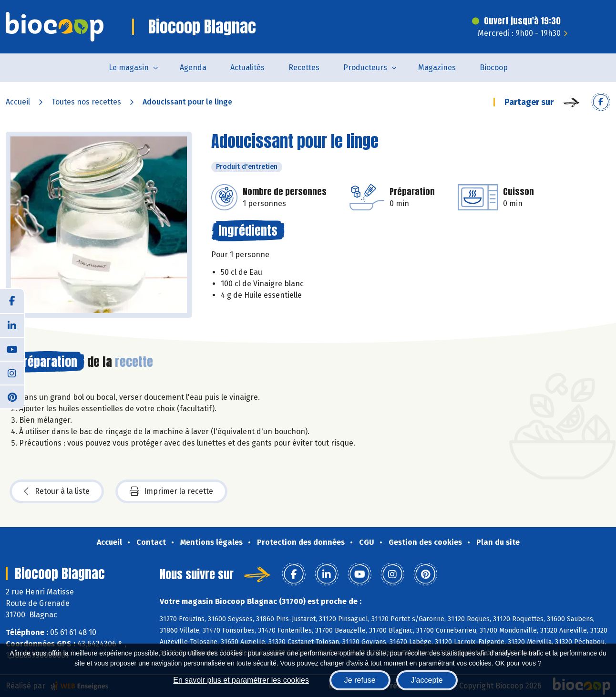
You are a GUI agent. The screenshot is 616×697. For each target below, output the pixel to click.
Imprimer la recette (171, 491)
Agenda (193, 68)
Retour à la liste (57, 491)
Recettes (304, 68)
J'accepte (427, 680)
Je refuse (360, 680)
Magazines (437, 68)
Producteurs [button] (365, 68)
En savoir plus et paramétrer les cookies (241, 680)
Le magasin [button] (129, 68)
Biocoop (494, 68)
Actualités (247, 68)
